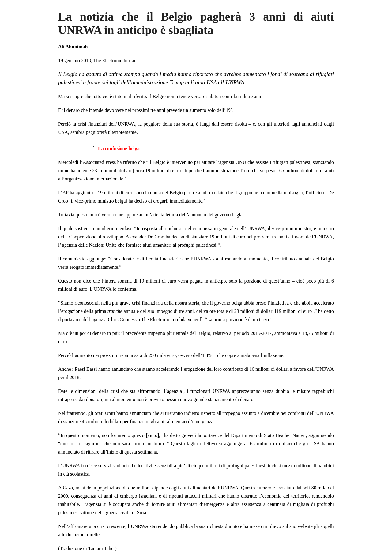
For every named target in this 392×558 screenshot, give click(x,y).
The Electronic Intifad (115, 61)
